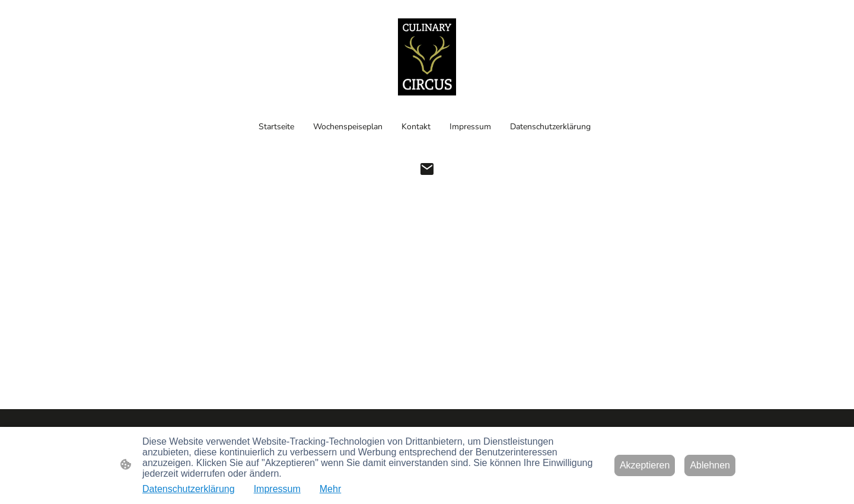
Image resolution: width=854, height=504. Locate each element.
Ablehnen (710, 465)
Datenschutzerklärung (189, 489)
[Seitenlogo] (427, 57)
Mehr (330, 489)
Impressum (277, 489)
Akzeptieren (645, 465)
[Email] (427, 169)
